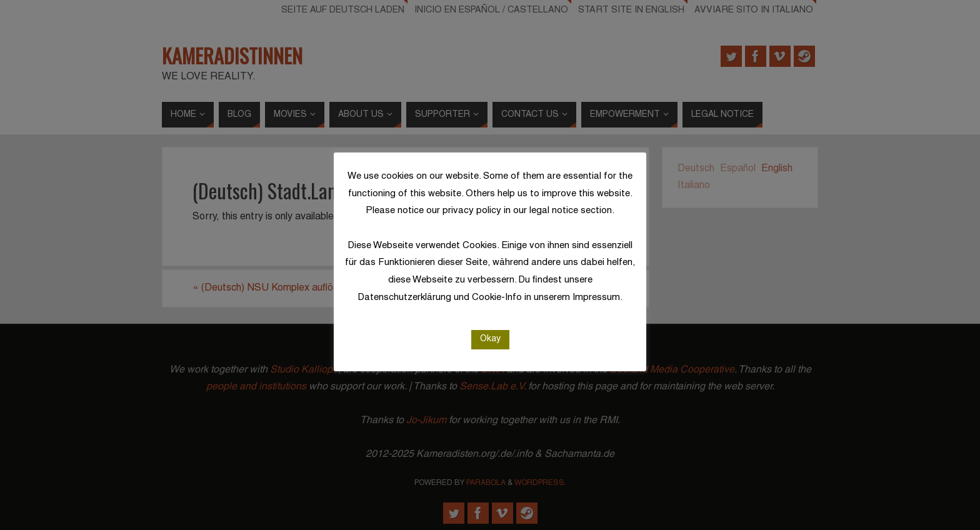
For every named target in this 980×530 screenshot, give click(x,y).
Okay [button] (490, 339)
